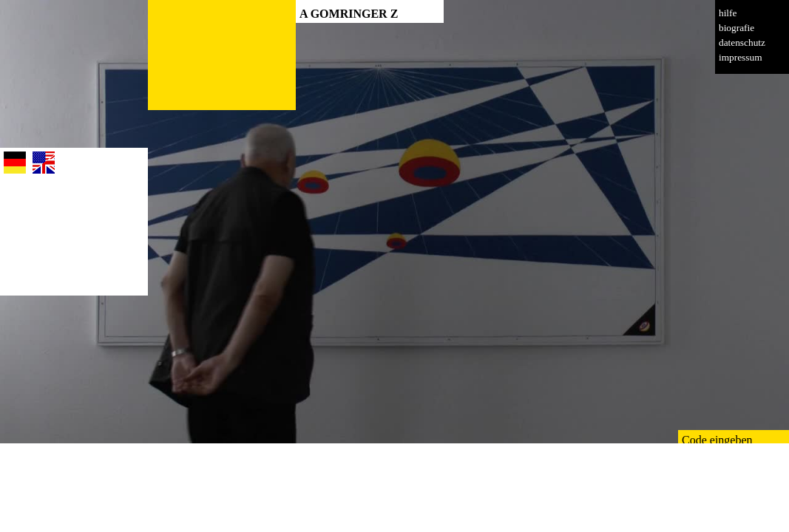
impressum (741, 57)
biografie (736, 28)
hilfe (728, 13)
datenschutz (742, 42)
